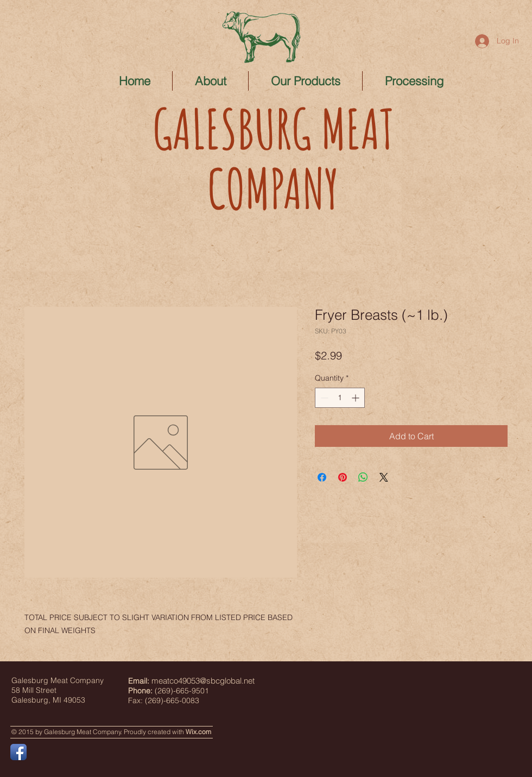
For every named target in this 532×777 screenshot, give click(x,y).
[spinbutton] (340, 398)
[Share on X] (384, 477)
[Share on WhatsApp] (363, 477)
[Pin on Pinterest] (343, 477)
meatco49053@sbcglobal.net (203, 681)
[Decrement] (323, 398)
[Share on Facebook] (322, 477)
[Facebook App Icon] (18, 752)
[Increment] (356, 398)
